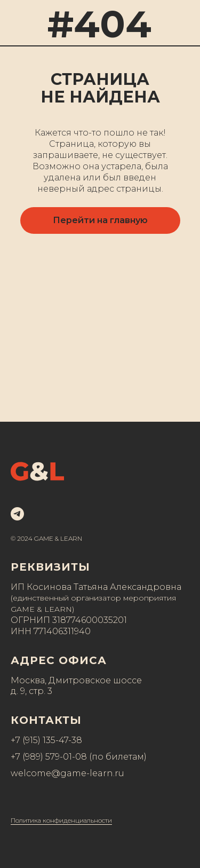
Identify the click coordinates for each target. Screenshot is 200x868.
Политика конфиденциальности (61, 820)
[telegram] (17, 514)
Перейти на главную (100, 220)
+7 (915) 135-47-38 (46, 740)
